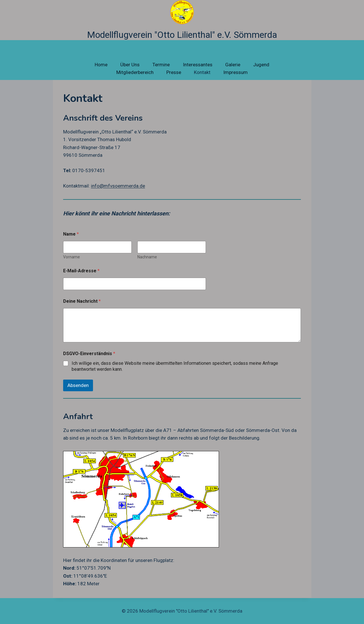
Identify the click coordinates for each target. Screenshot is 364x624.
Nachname (147, 257)
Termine (161, 65)
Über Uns (130, 65)
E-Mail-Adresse (81, 271)
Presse (174, 72)
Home (101, 65)
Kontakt (202, 72)
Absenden (78, 385)
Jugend (261, 65)
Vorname (72, 257)
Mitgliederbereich (135, 72)
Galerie (233, 65)
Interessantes (198, 65)
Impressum (235, 72)
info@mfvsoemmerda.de (118, 186)
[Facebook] (321, 611)
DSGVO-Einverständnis (89, 354)
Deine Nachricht (82, 301)
